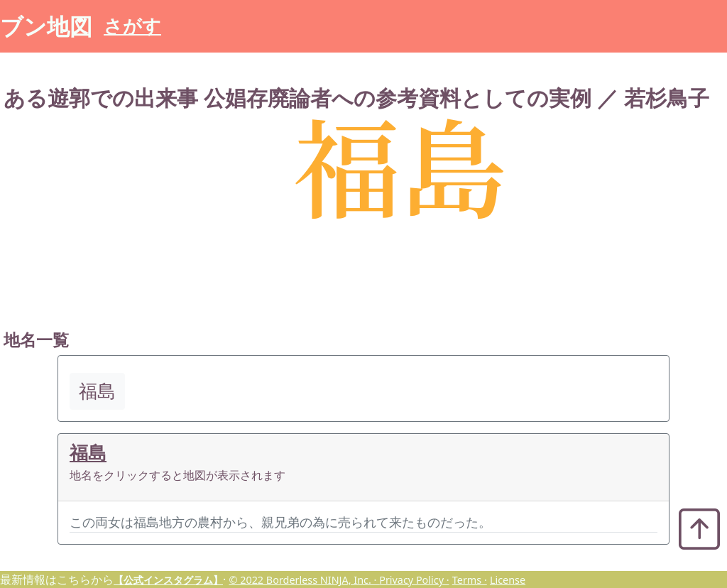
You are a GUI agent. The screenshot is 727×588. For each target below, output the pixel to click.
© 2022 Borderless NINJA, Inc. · (304, 580)
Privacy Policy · (414, 580)
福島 (88, 453)
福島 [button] (97, 391)
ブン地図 (46, 26)
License (508, 580)
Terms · (470, 580)
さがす (132, 26)
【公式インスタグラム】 (168, 580)
